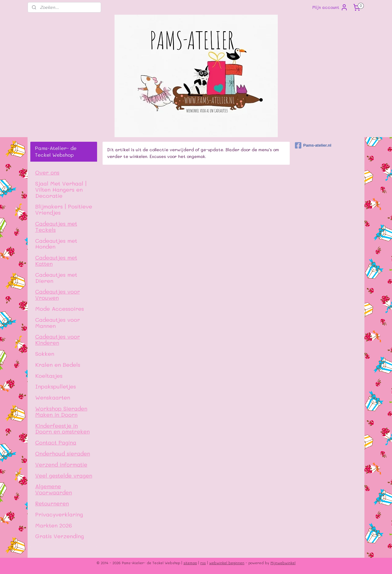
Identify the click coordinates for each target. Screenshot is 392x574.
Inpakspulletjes (56, 386)
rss (203, 563)
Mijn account (330, 7)
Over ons (47, 172)
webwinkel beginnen (227, 563)
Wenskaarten (53, 397)
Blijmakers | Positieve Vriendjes (64, 209)
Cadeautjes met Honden (56, 244)
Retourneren (52, 503)
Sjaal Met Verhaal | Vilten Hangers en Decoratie (61, 189)
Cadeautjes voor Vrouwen (58, 294)
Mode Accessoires (60, 308)
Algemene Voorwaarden (54, 489)
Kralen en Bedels (58, 364)
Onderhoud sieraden (63, 453)
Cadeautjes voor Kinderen (58, 339)
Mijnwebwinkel (283, 563)
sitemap (190, 563)
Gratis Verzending (60, 536)
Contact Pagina (56, 442)
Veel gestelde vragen (64, 475)
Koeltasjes (49, 375)
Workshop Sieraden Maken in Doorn (61, 411)
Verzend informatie (61, 464)
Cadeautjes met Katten (56, 260)
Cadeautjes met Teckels (56, 226)
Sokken (45, 353)
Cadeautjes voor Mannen (58, 323)
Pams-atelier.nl (313, 145)
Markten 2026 (54, 525)
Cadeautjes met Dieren (56, 278)
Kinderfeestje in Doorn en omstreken (62, 428)
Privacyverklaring (59, 514)
